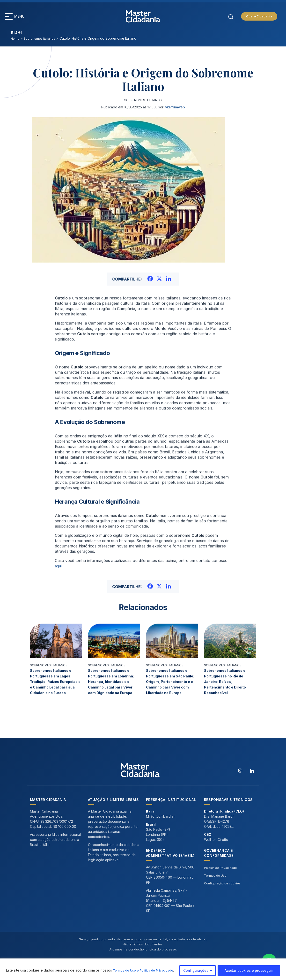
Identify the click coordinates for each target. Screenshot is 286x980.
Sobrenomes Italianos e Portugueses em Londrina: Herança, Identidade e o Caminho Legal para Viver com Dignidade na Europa (113, 701)
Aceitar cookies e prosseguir (249, 970)
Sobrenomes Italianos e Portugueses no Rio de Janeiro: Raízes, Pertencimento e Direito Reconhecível (227, 701)
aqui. (59, 585)
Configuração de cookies (224, 889)
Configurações (196, 970)
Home (15, 38)
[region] (143, 969)
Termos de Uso (216, 881)
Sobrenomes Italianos (42, 38)
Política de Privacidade (222, 873)
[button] (9, 16)
